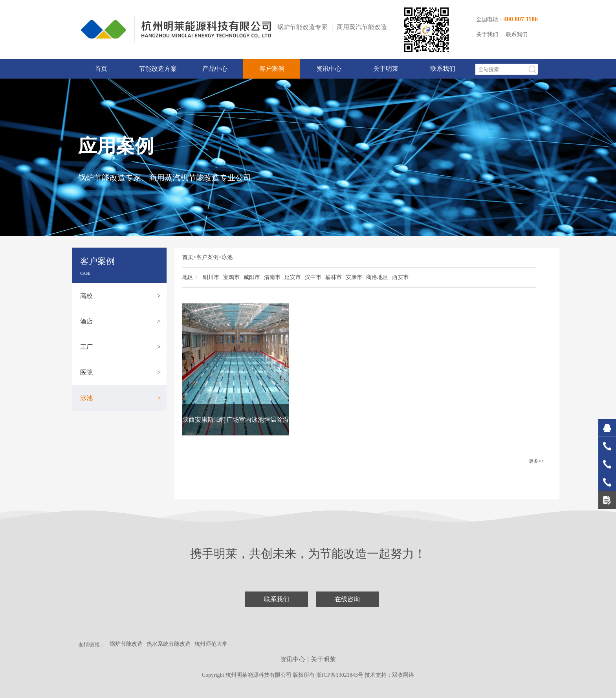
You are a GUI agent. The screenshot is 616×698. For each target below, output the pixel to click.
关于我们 (487, 34)
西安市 (400, 277)
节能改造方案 (158, 69)
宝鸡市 (231, 277)
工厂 (120, 347)
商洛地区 (377, 277)
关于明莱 (386, 69)
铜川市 (211, 277)
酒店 (120, 321)
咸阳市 (252, 277)
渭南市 (272, 277)
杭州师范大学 (211, 644)
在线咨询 (347, 599)
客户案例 (272, 69)
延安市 (293, 277)
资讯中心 (329, 69)
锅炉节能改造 (126, 644)
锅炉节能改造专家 (302, 27)
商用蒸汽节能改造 (362, 27)
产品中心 (215, 69)
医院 (120, 372)
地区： (191, 277)
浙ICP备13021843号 (340, 675)
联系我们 (517, 34)
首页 (101, 69)
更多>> (536, 461)
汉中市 (313, 277)
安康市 (354, 277)
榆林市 (334, 277)
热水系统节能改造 (169, 644)
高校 (120, 296)
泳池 (120, 398)
